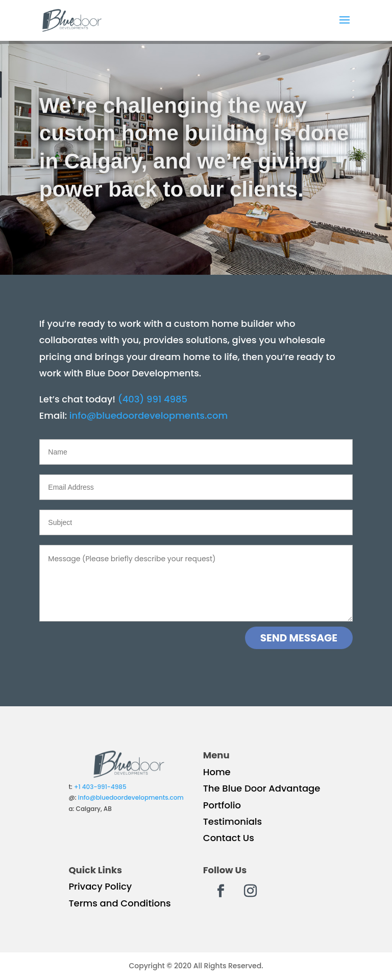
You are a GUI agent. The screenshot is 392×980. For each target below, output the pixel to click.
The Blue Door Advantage (262, 788)
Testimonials (233, 821)
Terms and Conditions (119, 903)
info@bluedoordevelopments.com (149, 415)
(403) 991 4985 (153, 399)
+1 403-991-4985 (100, 787)
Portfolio (222, 805)
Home (217, 772)
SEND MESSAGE (299, 638)
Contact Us (229, 838)
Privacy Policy (100, 886)
